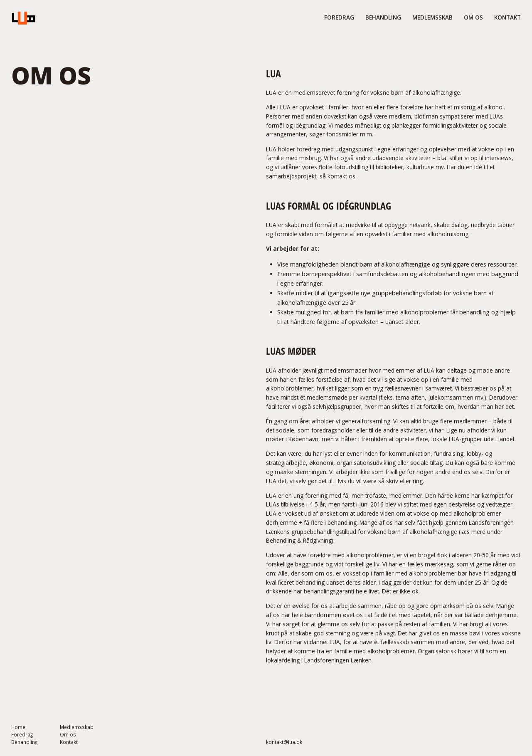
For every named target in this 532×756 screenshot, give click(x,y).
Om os (68, 735)
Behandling (24, 742)
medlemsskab (432, 17)
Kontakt (507, 17)
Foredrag (22, 735)
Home (18, 727)
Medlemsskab (77, 727)
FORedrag (339, 17)
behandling (383, 17)
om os (473, 17)
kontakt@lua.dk (284, 742)
